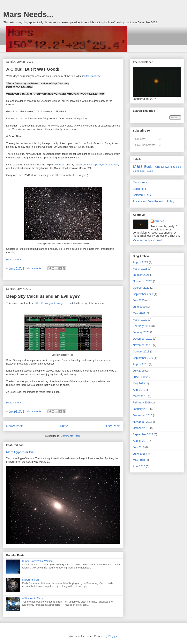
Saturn (150, 171)
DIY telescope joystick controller (100, 165)
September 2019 (143, 358)
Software (166, 167)
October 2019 (141, 351)
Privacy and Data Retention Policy (153, 201)
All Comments (145, 145)
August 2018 (141, 441)
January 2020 (141, 332)
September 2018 (143, 434)
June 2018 (139, 454)
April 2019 (139, 390)
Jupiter (143, 171)
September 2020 (143, 294)
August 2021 (141, 262)
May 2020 (139, 313)
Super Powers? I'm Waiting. (38, 561)
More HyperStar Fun (20, 452)
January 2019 (141, 409)
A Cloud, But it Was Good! (33, 69)
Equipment (152, 167)
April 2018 (139, 466)
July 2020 (139, 300)
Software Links (142, 195)
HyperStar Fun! (31, 580)
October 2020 (141, 288)
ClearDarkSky (92, 76)
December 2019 (143, 339)
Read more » (14, 260)
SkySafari (60, 165)
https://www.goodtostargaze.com (53, 303)
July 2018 (139, 447)
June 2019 (139, 377)
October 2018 (141, 428)
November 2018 (143, 422)
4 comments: (35, 268)
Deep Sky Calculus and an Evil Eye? (43, 296)
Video (136, 171)
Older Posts (112, 426)
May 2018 (139, 460)
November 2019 (143, 345)
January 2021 (141, 275)
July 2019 (139, 371)
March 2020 (140, 320)
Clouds (177, 167)
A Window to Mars (32, 598)
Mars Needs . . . (142, 182)
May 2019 (139, 383)
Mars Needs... (28, 14)
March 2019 (140, 396)
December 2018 (143, 415)
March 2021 (140, 269)
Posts (140, 139)
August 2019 (141, 364)
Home (64, 426)
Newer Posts (15, 426)
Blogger (113, 636)
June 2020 (139, 307)
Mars (138, 166)
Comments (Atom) (71, 436)
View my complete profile (148, 240)
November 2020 (143, 281)
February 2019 (142, 402)
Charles (159, 221)
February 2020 (142, 326)
